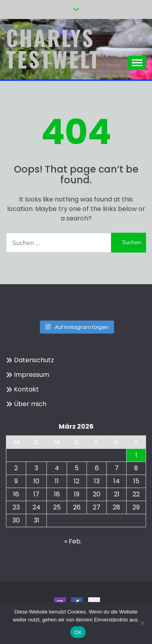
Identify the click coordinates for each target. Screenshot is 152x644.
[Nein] (142, 623)
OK (78, 632)
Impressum (32, 375)
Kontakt (26, 389)
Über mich (30, 404)
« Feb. (73, 541)
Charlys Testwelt (53, 48)
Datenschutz (34, 360)
